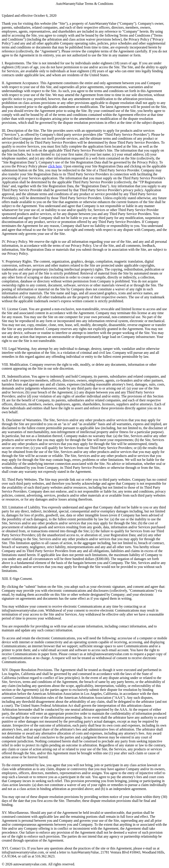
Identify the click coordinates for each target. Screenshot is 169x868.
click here (55, 166)
